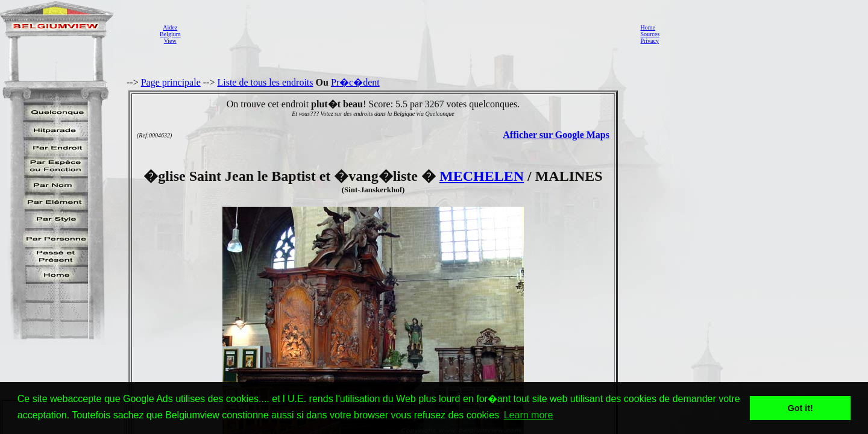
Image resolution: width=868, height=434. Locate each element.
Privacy (649, 41)
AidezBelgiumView (170, 34)
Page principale (171, 82)
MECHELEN (482, 176)
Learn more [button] (529, 415)
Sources (650, 34)
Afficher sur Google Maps (556, 135)
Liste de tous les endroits (265, 82)
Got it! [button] (800, 408)
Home (647, 27)
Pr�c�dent (355, 82)
